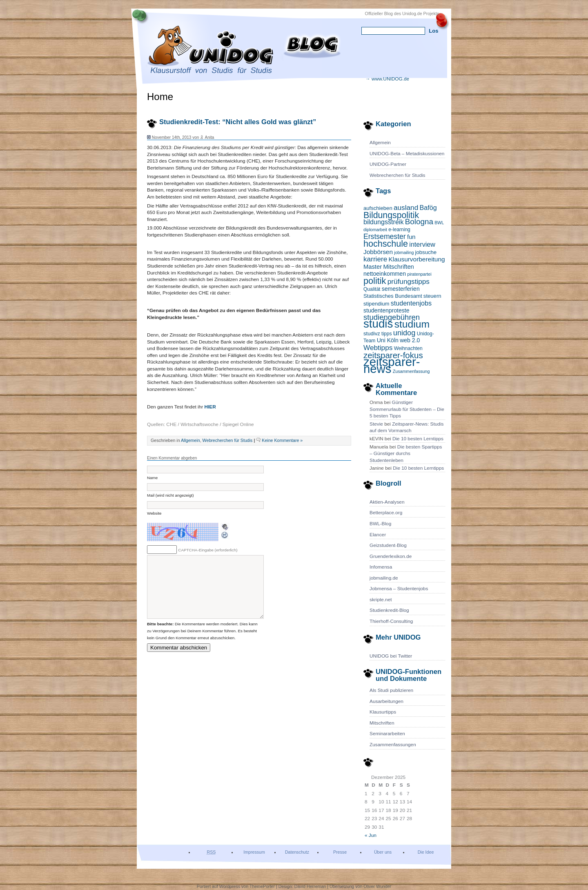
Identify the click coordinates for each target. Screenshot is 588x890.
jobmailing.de (384, 578)
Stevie (376, 424)
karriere (375, 259)
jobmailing (404, 252)
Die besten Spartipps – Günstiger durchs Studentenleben (406, 454)
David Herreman (311, 886)
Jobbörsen (378, 252)
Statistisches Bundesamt (393, 296)
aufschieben (378, 208)
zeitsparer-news (392, 365)
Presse (340, 852)
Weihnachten (408, 348)
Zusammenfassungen (393, 745)
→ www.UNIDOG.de (387, 79)
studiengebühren (392, 317)
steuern (432, 296)
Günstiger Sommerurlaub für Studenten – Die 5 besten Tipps (407, 409)
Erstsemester (385, 236)
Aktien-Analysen (387, 502)
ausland (406, 207)
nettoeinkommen (385, 274)
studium (412, 324)
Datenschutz (297, 852)
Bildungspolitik (391, 215)
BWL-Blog (380, 524)
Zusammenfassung (411, 371)
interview (422, 244)
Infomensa (381, 567)
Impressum (254, 852)
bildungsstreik (384, 222)
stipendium (376, 304)
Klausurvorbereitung (417, 259)
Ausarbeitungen (386, 701)
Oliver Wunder (377, 886)
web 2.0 (410, 340)
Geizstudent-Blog (388, 545)
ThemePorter (262, 886)
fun (411, 237)
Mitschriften (398, 267)
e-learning (399, 230)
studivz (372, 333)
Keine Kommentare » (282, 440)
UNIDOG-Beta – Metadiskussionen (407, 154)
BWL (439, 223)
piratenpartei (419, 274)
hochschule (386, 244)
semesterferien (401, 289)
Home (160, 97)
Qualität (372, 289)
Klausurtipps (383, 712)
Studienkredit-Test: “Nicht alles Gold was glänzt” (238, 122)
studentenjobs (411, 303)
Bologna (419, 222)
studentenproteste (386, 310)
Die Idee (426, 852)
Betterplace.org (386, 513)
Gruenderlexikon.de (391, 556)
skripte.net (381, 600)
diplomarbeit (375, 230)
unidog (404, 333)
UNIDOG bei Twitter (391, 656)
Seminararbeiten (387, 734)
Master (373, 267)
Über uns (383, 852)
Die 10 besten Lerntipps (418, 439)
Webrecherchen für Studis (398, 175)
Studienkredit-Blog (389, 610)
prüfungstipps (409, 281)
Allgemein (380, 143)
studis (378, 324)
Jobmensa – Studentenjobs (399, 589)
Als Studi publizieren (391, 690)
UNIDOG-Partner (388, 164)
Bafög (428, 207)
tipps (386, 334)
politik (375, 281)
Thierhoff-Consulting (391, 621)
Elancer (378, 535)
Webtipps (378, 348)
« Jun (371, 835)
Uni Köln (388, 340)
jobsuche (426, 252)
